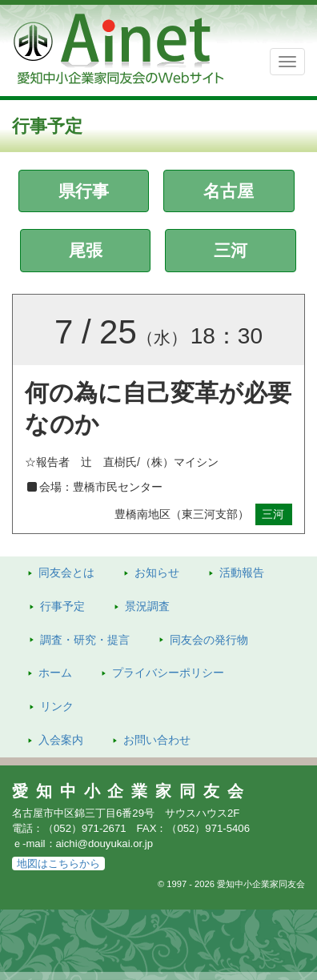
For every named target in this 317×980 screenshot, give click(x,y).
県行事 (84, 191)
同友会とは (66, 572)
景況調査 (147, 606)
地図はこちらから (58, 864)
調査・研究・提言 (85, 640)
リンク (57, 706)
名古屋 (229, 191)
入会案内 (61, 740)
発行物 (209, 640)
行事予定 (62, 606)
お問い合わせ (157, 740)
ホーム (55, 673)
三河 (231, 250)
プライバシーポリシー (168, 673)
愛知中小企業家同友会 (132, 791)
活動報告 (242, 572)
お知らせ (157, 572)
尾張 (86, 250)
